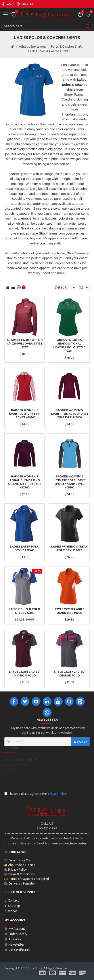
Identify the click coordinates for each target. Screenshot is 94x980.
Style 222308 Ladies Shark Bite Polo (69, 611)
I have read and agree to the (36, 794)
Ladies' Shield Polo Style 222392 (25, 611)
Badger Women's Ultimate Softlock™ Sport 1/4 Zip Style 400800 (69, 482)
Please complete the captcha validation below (19, 764)
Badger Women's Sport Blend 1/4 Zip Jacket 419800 (25, 414)
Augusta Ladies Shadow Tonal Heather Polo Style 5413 (69, 346)
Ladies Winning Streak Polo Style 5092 (69, 548)
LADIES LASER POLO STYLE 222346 (25, 548)
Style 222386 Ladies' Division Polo (25, 674)
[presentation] (35, 781)
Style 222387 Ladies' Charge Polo (69, 674)
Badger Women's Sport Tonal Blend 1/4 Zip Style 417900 (69, 414)
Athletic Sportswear (33, 47)
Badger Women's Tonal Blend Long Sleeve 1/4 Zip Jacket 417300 (25, 482)
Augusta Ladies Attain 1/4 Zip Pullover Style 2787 (25, 344)
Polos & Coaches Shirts (67, 47)
